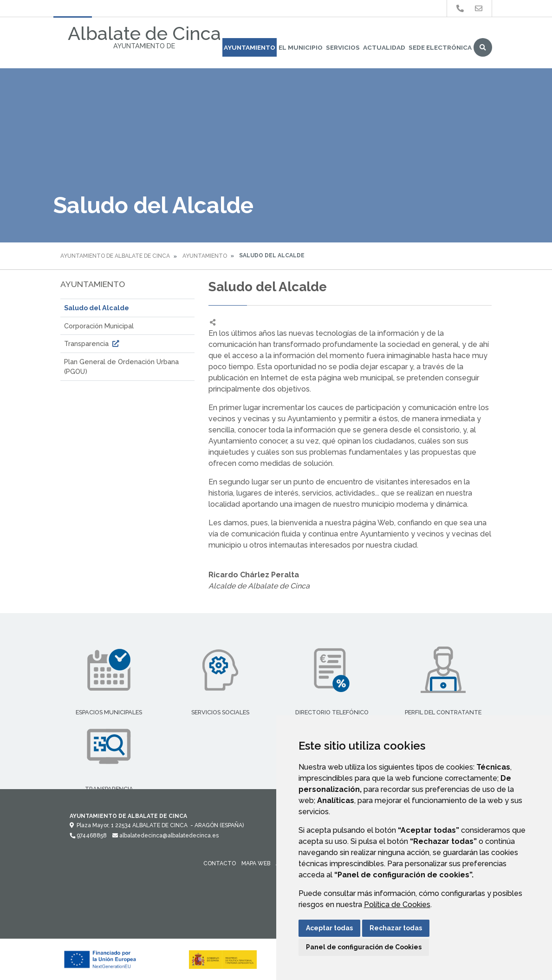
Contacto (220, 863)
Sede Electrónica (440, 47)
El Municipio (301, 47)
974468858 (88, 836)
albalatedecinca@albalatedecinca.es (166, 836)
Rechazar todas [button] (396, 928)
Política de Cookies (397, 905)
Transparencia (93, 343)
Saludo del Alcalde (97, 308)
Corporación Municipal (99, 326)
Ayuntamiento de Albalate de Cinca (115, 256)
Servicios (343, 47)
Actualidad (384, 47)
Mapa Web (256, 863)
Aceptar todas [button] (329, 928)
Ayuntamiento (250, 47)
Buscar (483, 47)
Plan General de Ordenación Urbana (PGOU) (121, 367)
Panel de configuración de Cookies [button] (364, 947)
